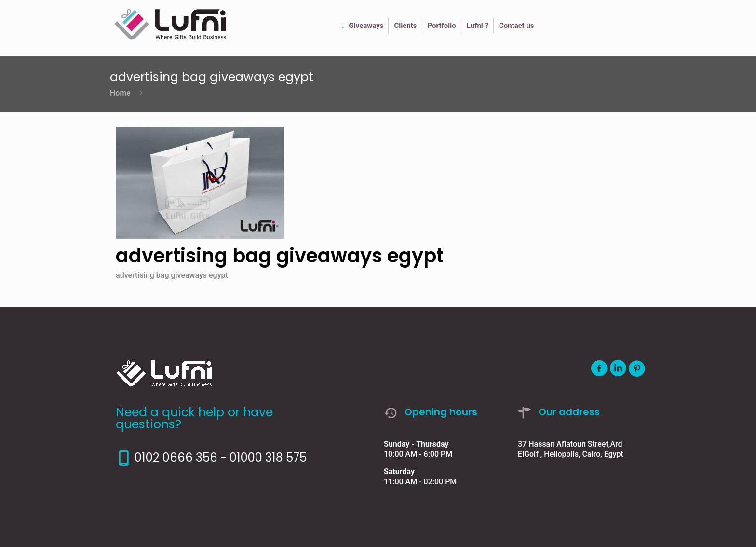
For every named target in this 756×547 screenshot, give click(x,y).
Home (120, 93)
